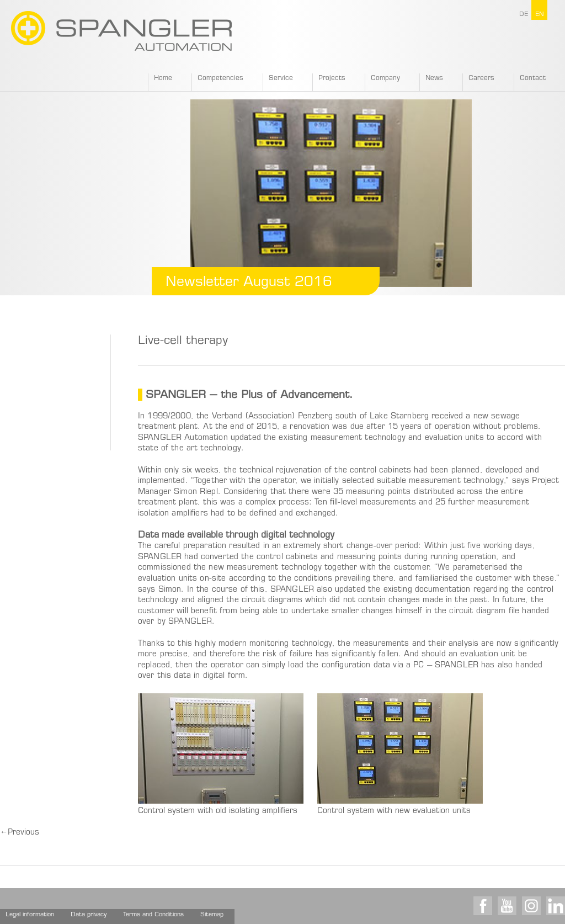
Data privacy (89, 915)
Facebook (483, 906)
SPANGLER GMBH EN (121, 31)
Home (163, 78)
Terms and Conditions (153, 915)
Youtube (507, 906)
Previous (20, 833)
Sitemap (212, 915)
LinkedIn (556, 906)
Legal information (30, 915)
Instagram (531, 906)
